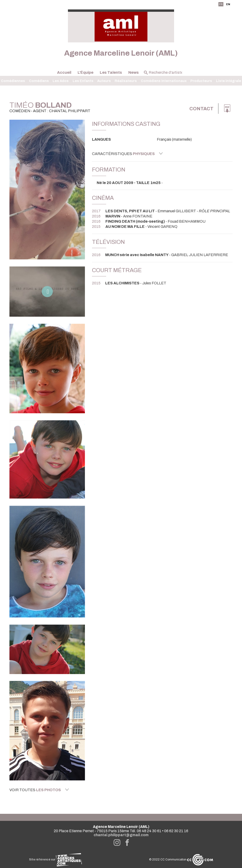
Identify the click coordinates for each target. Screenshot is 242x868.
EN (228, 4)
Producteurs (201, 81)
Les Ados (61, 81)
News (134, 72)
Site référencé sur (55, 860)
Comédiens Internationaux (164, 81)
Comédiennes (13, 81)
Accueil (64, 72)
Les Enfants (83, 81)
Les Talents (111, 72)
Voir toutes (39, 790)
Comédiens (39, 81)
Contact (201, 109)
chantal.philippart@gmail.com (121, 835)
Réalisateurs (126, 81)
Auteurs (104, 81)
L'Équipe (86, 72)
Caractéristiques (127, 154)
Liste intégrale (229, 81)
